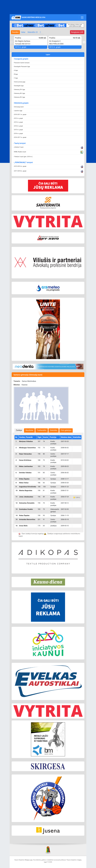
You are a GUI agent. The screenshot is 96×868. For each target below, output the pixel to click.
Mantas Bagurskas (26, 491)
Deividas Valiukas (25, 473)
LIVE (77, 32)
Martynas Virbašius (26, 441)
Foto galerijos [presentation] (66, 430)
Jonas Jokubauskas (26, 497)
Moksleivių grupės (21, 103)
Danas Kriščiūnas (25, 460)
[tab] (19, 430)
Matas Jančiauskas (26, 466)
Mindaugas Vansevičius (27, 448)
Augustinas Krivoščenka (28, 487)
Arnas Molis (23, 526)
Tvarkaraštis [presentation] (42, 430)
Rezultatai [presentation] (29, 430)
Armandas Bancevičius (27, 519)
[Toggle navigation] (82, 17)
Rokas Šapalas (24, 516)
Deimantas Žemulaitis (27, 503)
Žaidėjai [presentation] (19, 430)
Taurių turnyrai (20, 143)
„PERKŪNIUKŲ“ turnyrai (23, 162)
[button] (48, 63)
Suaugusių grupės (21, 59)
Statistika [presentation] (54, 430)
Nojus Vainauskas (25, 454)
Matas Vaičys (24, 483)
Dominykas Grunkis (26, 509)
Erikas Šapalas (24, 479)
